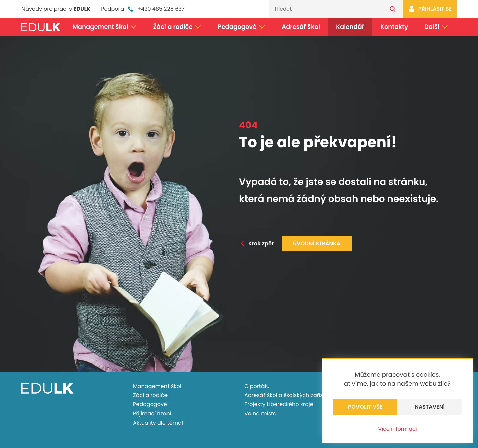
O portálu (257, 386)
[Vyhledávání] (326, 9)
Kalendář (350, 27)
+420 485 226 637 (155, 9)
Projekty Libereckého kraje (279, 404)
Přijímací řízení (152, 414)
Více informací (397, 429)
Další (436, 27)
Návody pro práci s (56, 9)
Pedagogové (242, 27)
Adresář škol (301, 27)
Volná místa (260, 414)
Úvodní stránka (317, 244)
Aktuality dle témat (158, 423)
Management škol (105, 27)
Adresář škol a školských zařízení (288, 395)
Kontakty (394, 27)
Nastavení (430, 407)
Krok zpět (256, 244)
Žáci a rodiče (177, 27)
